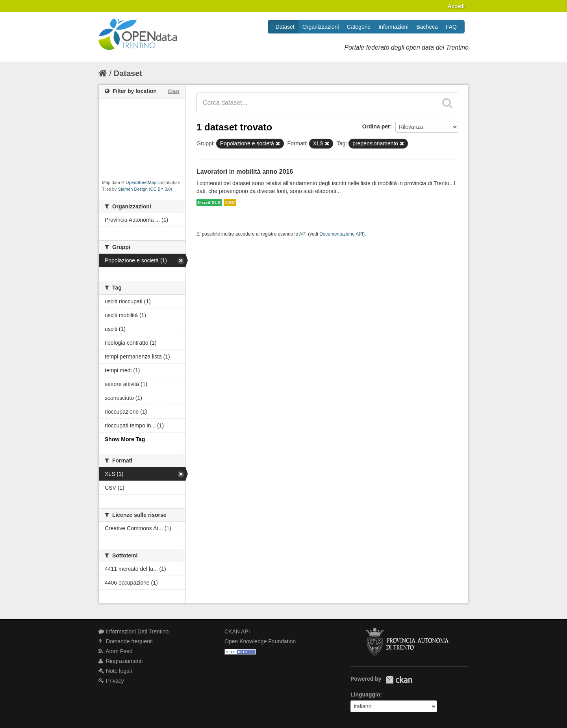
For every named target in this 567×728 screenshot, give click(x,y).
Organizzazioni (321, 27)
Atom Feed (116, 651)
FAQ (451, 27)
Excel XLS (209, 202)
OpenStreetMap (141, 182)
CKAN (399, 680)
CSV (230, 202)
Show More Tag (125, 439)
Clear (174, 91)
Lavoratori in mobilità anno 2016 (245, 172)
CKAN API (237, 631)
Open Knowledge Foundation (260, 641)
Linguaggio (365, 695)
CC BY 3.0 (161, 189)
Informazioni (393, 27)
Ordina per (376, 126)
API (303, 234)
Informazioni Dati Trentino (133, 631)
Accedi (456, 6)
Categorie (359, 27)
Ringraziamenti (120, 661)
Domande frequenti (126, 641)
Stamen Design (133, 189)
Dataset (285, 27)
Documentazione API (341, 234)
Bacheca (427, 27)
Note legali (115, 671)
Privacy (111, 681)
